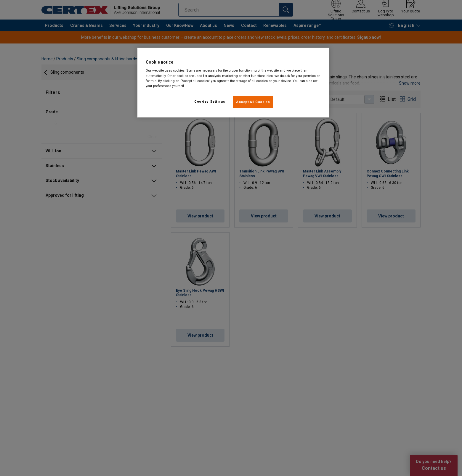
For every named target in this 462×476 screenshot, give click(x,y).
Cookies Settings (210, 101)
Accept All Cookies (253, 102)
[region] (233, 83)
